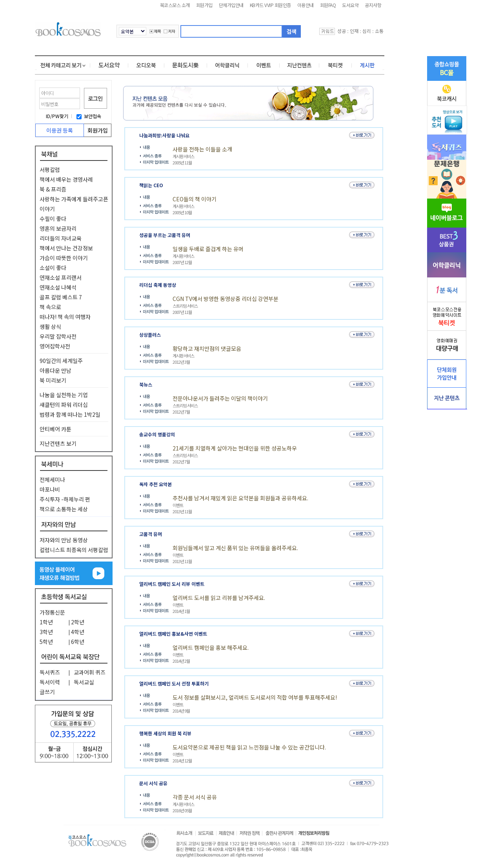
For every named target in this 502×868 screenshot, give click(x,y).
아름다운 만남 (55, 370)
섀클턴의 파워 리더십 (64, 405)
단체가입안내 (231, 5)
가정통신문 (52, 612)
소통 (379, 31)
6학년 (78, 642)
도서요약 (350, 5)
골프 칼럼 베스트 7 (61, 297)
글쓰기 (47, 692)
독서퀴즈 (50, 672)
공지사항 (373, 5)
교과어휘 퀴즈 (90, 672)
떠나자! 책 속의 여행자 (65, 317)
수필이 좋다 (53, 219)
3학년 (46, 632)
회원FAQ (328, 5)
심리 (367, 31)
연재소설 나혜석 (58, 287)
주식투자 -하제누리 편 (65, 499)
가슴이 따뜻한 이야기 (64, 258)
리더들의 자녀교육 (61, 238)
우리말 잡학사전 (58, 336)
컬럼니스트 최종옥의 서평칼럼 (74, 550)
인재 (354, 31)
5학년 (46, 642)
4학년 (78, 632)
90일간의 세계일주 (61, 361)
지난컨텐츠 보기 (58, 443)
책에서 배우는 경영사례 (66, 179)
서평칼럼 (50, 170)
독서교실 (84, 682)
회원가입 (204, 5)
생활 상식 (50, 326)
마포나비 (50, 489)
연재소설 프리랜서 (61, 277)
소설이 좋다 (53, 268)
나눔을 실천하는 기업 (64, 395)
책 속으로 (50, 307)
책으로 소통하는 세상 (64, 509)
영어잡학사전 (55, 346)
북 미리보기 (53, 380)
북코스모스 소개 (175, 5)
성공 (342, 31)
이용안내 (306, 5)
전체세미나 (52, 480)
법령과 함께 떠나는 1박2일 (70, 414)
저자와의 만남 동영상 (64, 540)
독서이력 (50, 682)
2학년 (78, 622)
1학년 (46, 622)
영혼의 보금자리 (58, 228)
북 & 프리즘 (53, 189)
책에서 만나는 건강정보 (66, 248)
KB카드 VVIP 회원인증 (270, 5)
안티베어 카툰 (55, 429)
